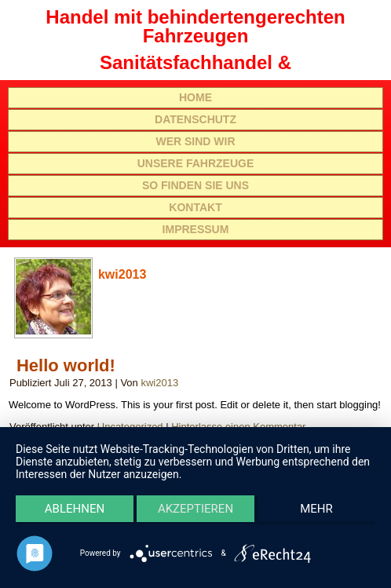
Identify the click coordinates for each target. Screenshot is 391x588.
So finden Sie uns (195, 185)
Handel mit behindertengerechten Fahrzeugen (195, 26)
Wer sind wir (195, 141)
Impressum (196, 229)
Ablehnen (75, 509)
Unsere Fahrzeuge (196, 163)
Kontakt (195, 207)
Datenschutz (195, 119)
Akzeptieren (195, 509)
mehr (316, 509)
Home (195, 97)
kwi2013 (159, 383)
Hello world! (66, 365)
